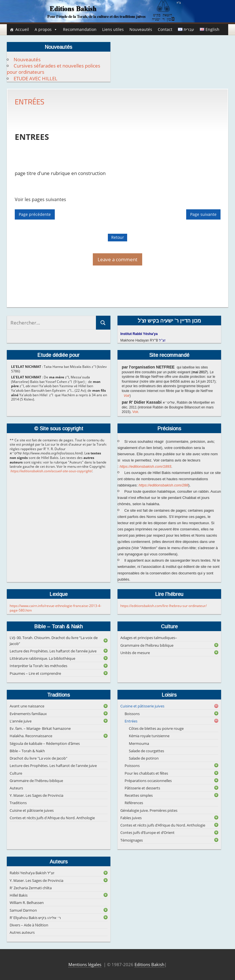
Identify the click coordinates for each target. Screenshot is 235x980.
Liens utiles (113, 29)
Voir (127, 396)
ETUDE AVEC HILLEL (35, 78)
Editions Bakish (149, 964)
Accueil (22, 29)
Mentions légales (85, 964)
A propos (46, 29)
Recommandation (80, 29)
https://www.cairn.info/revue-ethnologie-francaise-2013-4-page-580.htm (55, 608)
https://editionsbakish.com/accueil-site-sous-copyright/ (51, 471)
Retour (118, 237)
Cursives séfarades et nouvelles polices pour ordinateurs (53, 69)
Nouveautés (141, 29)
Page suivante (203, 214)
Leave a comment (117, 259)
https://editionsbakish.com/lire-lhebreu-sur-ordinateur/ (163, 606)
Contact (165, 29)
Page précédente (35, 214)
